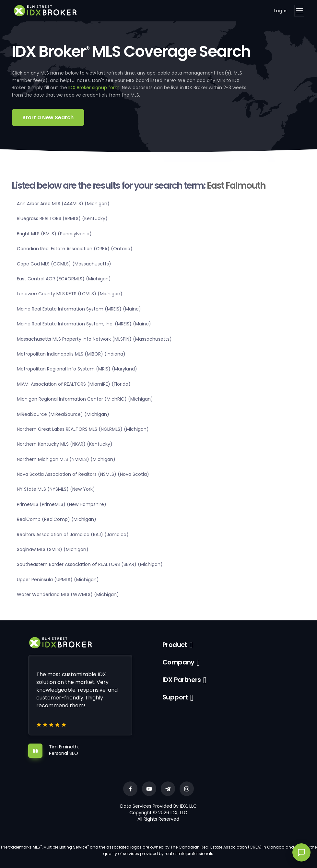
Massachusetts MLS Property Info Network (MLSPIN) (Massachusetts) (94, 339)
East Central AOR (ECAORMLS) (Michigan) (64, 279)
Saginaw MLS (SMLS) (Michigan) (53, 549)
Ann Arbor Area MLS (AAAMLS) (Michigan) (63, 204)
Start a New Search (48, 117)
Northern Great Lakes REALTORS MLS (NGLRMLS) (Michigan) (83, 429)
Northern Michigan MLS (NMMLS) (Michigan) (66, 459)
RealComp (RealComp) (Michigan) (57, 519)
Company (178, 662)
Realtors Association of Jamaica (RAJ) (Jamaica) (73, 534)
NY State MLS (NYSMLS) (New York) (56, 489)
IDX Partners (182, 680)
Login (280, 11)
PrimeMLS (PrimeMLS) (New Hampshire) (62, 504)
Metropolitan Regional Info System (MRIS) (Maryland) (77, 369)
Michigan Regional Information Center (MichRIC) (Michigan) (85, 399)
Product (175, 645)
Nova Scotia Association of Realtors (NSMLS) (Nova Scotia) (83, 474)
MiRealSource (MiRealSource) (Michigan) (63, 414)
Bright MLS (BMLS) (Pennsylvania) (54, 234)
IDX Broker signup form (94, 88)
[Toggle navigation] (299, 11)
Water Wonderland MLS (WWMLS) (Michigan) (68, 594)
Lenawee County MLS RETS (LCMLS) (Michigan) (70, 294)
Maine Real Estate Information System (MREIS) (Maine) (79, 309)
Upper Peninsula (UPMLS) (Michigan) (58, 580)
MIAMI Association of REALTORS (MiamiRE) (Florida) (74, 384)
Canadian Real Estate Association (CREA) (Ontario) (75, 249)
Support (175, 697)
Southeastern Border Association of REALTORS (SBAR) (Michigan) (90, 564)
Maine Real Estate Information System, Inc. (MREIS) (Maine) (84, 324)
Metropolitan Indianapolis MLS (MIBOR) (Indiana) (71, 354)
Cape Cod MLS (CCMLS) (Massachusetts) (64, 264)
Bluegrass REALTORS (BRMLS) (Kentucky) (62, 218)
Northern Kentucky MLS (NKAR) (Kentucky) (65, 444)
